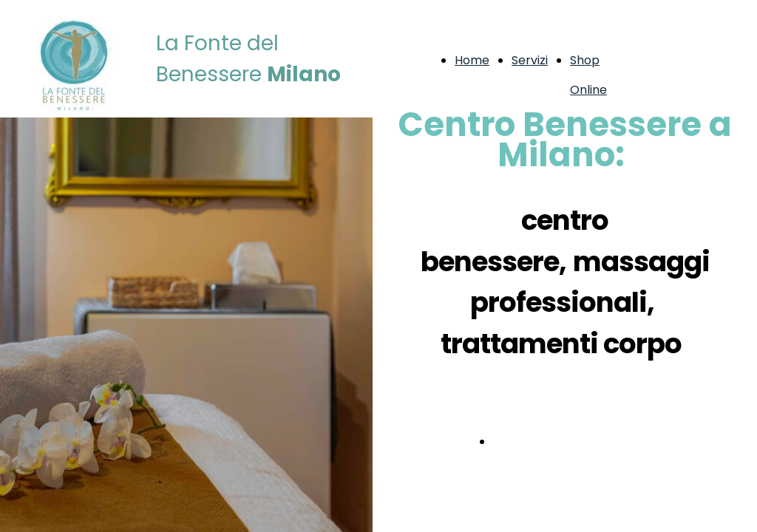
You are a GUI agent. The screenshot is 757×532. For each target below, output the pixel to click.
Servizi (530, 60)
